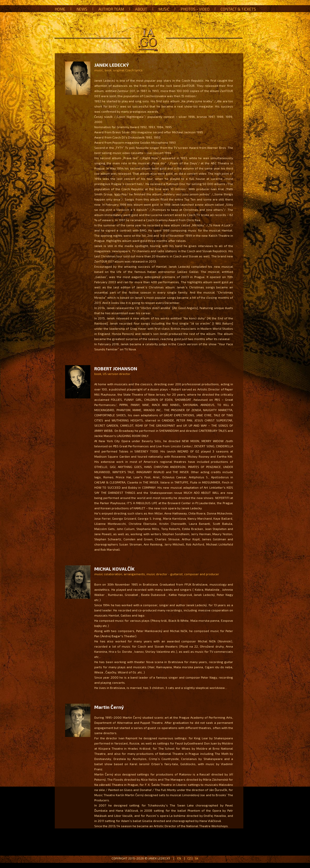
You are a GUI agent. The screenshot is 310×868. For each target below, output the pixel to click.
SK (197, 858)
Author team (111, 9)
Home (60, 9)
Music (164, 9)
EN (179, 858)
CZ (189, 858)
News (82, 9)
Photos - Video (195, 9)
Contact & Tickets (238, 9)
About (141, 9)
